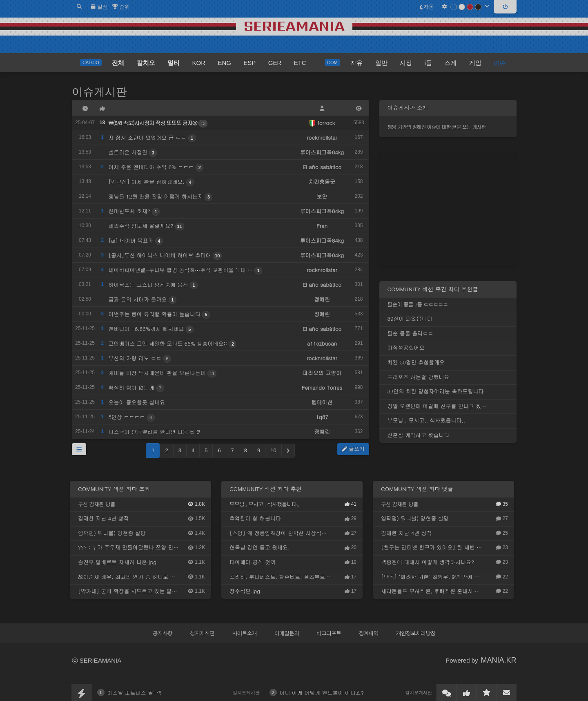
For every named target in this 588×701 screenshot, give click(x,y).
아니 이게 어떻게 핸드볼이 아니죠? (322, 693)
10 (273, 450)
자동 (427, 7)
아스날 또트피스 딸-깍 (135, 693)
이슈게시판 (99, 92)
